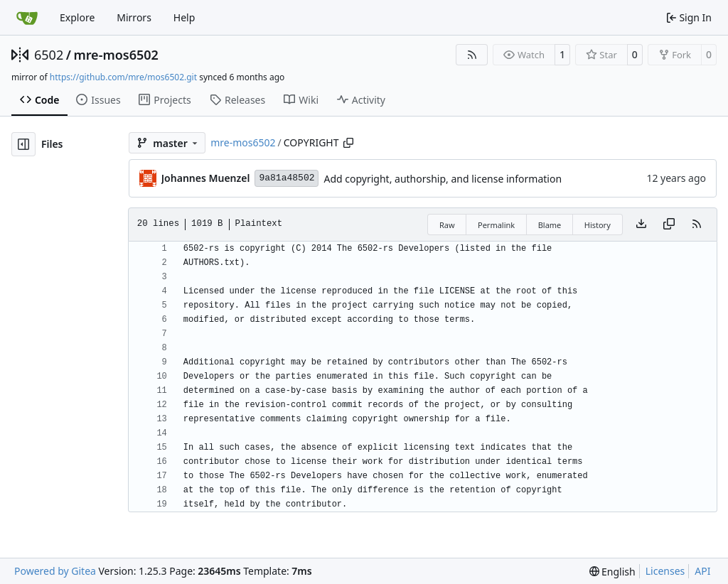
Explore (77, 17)
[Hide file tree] (23, 144)
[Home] (27, 18)
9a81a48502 (287, 178)
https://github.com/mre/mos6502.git (123, 77)
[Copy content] (669, 225)
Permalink (496, 225)
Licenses (665, 571)
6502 (49, 55)
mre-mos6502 (116, 55)
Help (184, 17)
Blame (550, 225)
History (598, 225)
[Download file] (641, 225)
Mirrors (134, 17)
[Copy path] (348, 143)
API (702, 571)
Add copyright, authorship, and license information (443, 179)
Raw (447, 225)
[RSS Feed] (472, 55)
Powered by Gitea (55, 571)
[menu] (612, 572)
